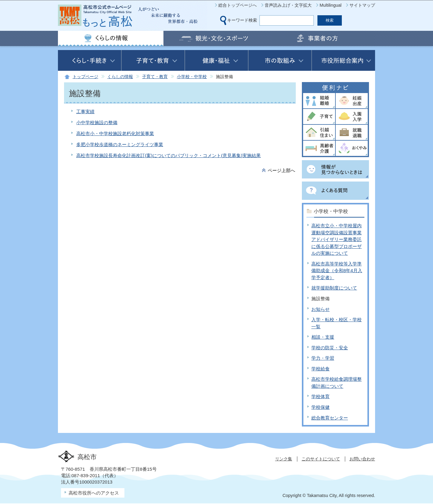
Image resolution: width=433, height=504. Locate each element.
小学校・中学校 (192, 77)
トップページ (85, 77)
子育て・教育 (155, 77)
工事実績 (85, 112)
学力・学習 (323, 358)
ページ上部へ (281, 170)
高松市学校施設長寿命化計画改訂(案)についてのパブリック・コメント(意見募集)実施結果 (168, 155)
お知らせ (320, 309)
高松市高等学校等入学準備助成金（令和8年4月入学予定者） (337, 271)
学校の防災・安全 (330, 348)
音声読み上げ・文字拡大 (288, 5)
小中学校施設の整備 (97, 122)
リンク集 (284, 459)
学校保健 (320, 407)
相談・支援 (323, 337)
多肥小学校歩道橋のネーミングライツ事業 (120, 144)
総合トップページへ (238, 5)
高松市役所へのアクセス (94, 493)
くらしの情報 (120, 77)
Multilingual (331, 5)
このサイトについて (321, 459)
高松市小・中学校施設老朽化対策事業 (115, 133)
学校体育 (320, 396)
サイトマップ (362, 5)
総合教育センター (330, 418)
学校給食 (320, 369)
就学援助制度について (334, 288)
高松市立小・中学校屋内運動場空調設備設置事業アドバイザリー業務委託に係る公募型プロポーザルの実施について (336, 239)
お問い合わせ (362, 459)
